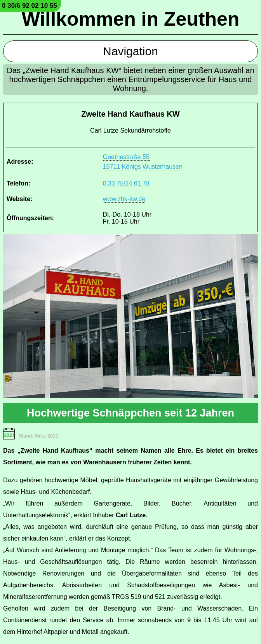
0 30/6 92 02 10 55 (30, 6)
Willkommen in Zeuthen (131, 19)
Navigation (130, 51)
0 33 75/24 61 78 (126, 183)
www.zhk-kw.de (124, 199)
